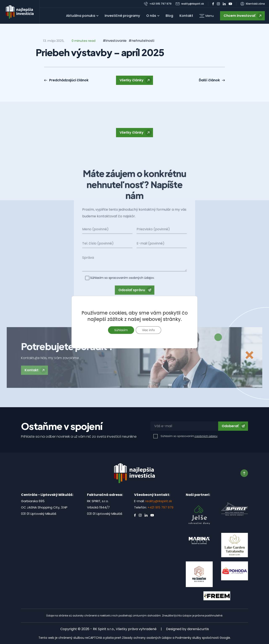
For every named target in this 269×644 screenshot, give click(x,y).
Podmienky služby (188, 638)
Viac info (148, 330)
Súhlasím (121, 330)
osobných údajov (206, 436)
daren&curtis (198, 629)
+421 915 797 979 (160, 507)
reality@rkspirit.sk (159, 501)
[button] (207, 16)
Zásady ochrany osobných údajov (147, 638)
